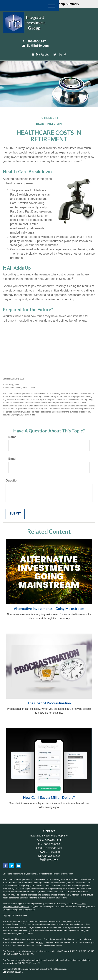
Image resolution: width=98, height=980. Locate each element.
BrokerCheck (67, 874)
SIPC (41, 942)
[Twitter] (55, 55)
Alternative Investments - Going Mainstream (49, 609)
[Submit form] (15, 514)
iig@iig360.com (35, 46)
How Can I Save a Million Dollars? (49, 798)
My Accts (40, 55)
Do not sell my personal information (19, 910)
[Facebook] (65, 55)
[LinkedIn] (60, 55)
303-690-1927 (35, 41)
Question (12, 480)
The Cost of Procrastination (49, 703)
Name (12, 437)
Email (12, 459)
